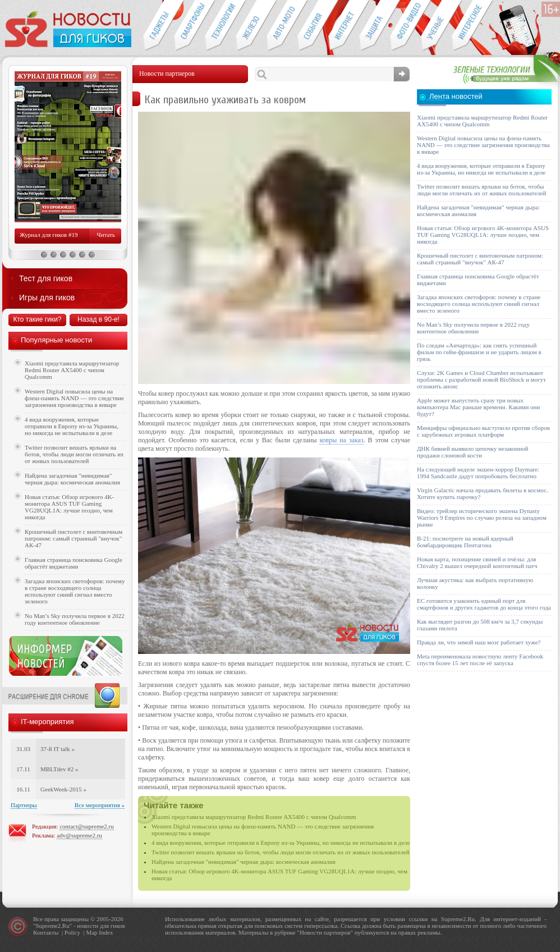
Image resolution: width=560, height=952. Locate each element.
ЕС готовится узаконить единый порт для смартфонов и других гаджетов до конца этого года (484, 604)
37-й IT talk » (58, 749)
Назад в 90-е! (98, 319)
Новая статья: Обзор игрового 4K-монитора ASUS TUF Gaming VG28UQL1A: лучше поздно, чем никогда (69, 507)
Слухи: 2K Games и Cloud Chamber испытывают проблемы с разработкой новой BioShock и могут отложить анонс (481, 379)
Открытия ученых (436, 26)
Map (91, 932)
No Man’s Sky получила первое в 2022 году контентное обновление (75, 619)
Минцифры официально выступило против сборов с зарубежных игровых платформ (483, 431)
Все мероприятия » (100, 805)
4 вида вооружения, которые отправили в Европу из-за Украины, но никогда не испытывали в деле (281, 843)
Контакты (46, 932)
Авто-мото (282, 26)
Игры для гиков (47, 297)
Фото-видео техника (405, 26)
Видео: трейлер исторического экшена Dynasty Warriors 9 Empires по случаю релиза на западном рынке (482, 518)
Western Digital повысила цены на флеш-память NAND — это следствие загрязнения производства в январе (74, 398)
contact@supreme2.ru (87, 826)
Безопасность (375, 26)
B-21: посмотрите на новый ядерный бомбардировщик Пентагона (465, 542)
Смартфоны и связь (189, 26)
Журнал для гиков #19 (49, 235)
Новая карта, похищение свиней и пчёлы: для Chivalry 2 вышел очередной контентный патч (477, 562)
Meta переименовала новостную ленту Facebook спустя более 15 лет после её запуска (480, 660)
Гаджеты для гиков (158, 26)
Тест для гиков (46, 278)
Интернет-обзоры (344, 26)
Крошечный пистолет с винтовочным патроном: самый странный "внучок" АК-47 (74, 538)
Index (106, 932)
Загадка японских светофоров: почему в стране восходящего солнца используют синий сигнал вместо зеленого (75, 591)
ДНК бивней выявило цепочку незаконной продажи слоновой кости (473, 452)
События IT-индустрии (313, 26)
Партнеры (24, 805)
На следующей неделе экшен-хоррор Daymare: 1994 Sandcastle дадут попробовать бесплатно (478, 473)
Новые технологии (220, 26)
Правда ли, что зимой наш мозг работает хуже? (479, 642)
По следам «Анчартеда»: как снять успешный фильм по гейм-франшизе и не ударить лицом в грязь (479, 352)
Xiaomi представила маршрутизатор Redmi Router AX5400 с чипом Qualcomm (254, 817)
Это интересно (472, 26)
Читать (106, 235)
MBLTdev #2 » (59, 769)
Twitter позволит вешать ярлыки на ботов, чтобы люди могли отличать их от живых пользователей (281, 852)
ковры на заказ (341, 440)
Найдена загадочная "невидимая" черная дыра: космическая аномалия (244, 862)
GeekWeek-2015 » (63, 789)
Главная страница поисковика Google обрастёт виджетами (74, 563)
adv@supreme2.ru (79, 835)
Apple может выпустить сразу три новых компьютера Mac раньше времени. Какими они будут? (478, 407)
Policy (72, 932)
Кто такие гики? (37, 319)
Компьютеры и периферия (251, 26)
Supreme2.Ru (53, 926)
